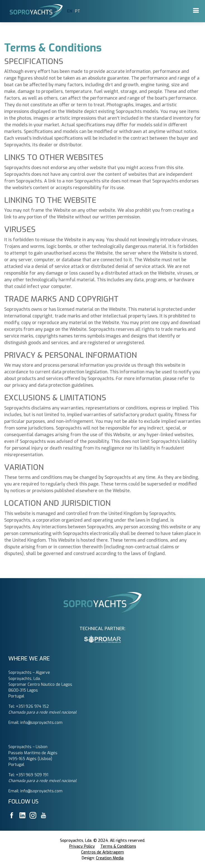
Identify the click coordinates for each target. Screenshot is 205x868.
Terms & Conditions (118, 846)
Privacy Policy (82, 846)
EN (70, 11)
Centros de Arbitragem (102, 852)
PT (78, 11)
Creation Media (110, 858)
